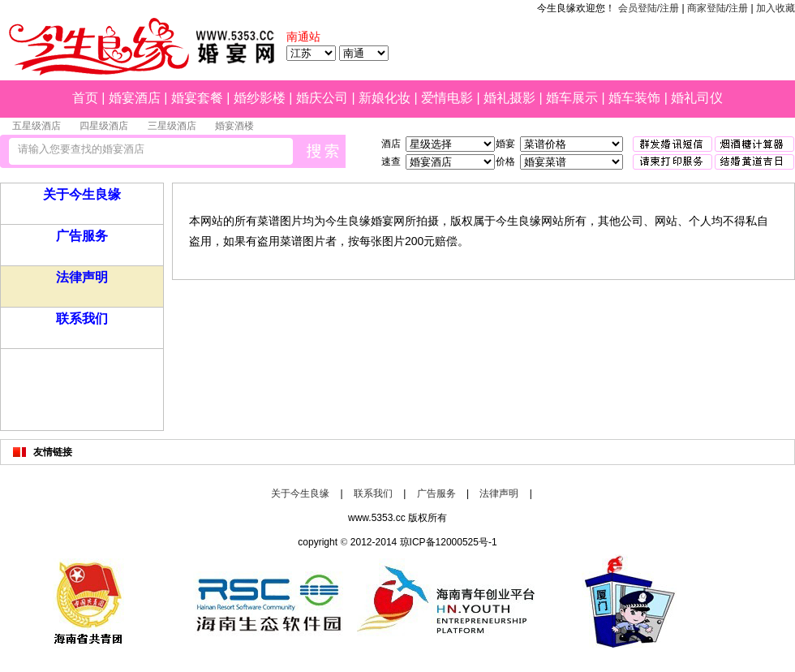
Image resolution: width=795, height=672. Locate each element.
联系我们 (82, 319)
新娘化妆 (385, 98)
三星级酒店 (172, 126)
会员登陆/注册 (649, 8)
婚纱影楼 (260, 98)
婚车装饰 (634, 98)
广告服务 (82, 236)
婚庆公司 (322, 98)
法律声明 (82, 277)
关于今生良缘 (82, 194)
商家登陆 (707, 8)
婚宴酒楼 (234, 126)
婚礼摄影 (509, 98)
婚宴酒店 (135, 98)
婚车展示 (572, 98)
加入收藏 (776, 8)
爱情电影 (447, 98)
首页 (85, 98)
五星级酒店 (37, 126)
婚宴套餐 (197, 98)
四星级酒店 (104, 126)
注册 (738, 8)
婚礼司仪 (697, 98)
